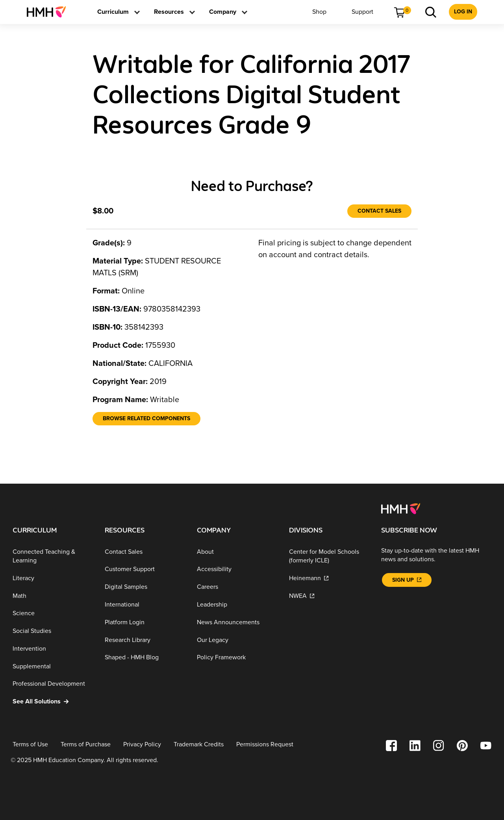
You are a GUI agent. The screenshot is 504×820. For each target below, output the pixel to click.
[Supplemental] (52, 666)
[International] (145, 605)
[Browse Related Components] (146, 419)
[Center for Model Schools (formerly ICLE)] (329, 556)
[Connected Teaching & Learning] (52, 556)
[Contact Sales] (379, 211)
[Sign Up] (407, 580)
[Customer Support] (145, 569)
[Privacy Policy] (142, 745)
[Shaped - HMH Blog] (145, 658)
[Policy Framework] (237, 658)
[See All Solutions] (52, 702)
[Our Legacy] (237, 640)
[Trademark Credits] (199, 745)
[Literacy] (52, 578)
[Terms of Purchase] (86, 745)
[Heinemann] (329, 578)
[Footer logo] (401, 508)
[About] (237, 552)
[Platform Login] (145, 622)
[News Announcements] (237, 622)
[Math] (52, 596)
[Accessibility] (237, 569)
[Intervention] (52, 649)
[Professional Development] (52, 684)
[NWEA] (329, 596)
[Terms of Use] (30, 745)
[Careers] (237, 587)
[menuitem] (49, 12)
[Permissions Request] (265, 745)
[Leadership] (237, 605)
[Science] (52, 613)
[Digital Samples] (145, 587)
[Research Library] (145, 640)
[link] (49, 12)
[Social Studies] (52, 631)
